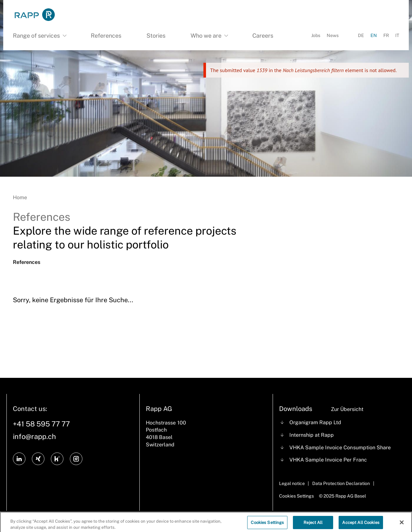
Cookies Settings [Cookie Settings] (296, 496)
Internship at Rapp (312, 435)
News (333, 35)
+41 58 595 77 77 (41, 424)
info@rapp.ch (34, 436)
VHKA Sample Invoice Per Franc (328, 460)
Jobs (316, 35)
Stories (156, 36)
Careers (263, 36)
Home (20, 197)
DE (361, 35)
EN (374, 35)
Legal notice (292, 483)
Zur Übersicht (347, 409)
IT (397, 35)
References (106, 36)
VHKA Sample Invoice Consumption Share (340, 448)
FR (386, 35)
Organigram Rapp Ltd (315, 422)
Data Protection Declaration (341, 483)
